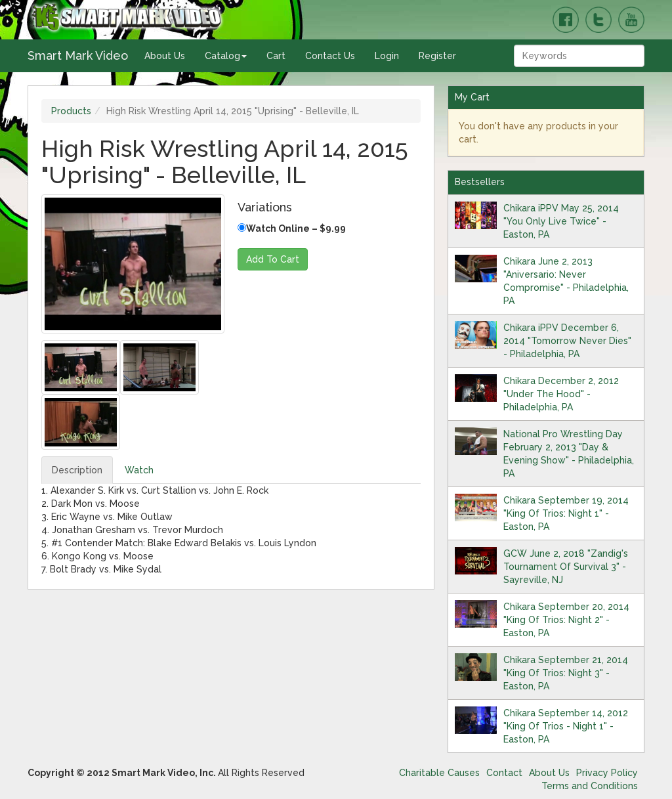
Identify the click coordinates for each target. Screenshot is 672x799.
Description (77, 470)
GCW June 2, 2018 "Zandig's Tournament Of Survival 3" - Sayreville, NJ (566, 567)
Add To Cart (273, 259)
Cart (276, 56)
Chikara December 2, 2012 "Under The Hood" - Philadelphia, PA (561, 394)
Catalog (226, 56)
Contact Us (330, 56)
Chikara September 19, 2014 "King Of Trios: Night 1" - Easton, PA (566, 513)
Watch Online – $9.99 (292, 228)
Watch (139, 470)
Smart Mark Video (78, 55)
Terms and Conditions (590, 786)
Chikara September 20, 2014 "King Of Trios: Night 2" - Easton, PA (566, 620)
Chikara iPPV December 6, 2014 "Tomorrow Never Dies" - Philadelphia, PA (567, 341)
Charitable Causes (439, 773)
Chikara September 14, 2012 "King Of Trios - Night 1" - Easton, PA (566, 726)
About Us (165, 56)
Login (387, 56)
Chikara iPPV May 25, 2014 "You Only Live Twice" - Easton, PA (561, 221)
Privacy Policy (607, 773)
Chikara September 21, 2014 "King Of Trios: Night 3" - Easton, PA (566, 673)
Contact (504, 773)
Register (437, 56)
